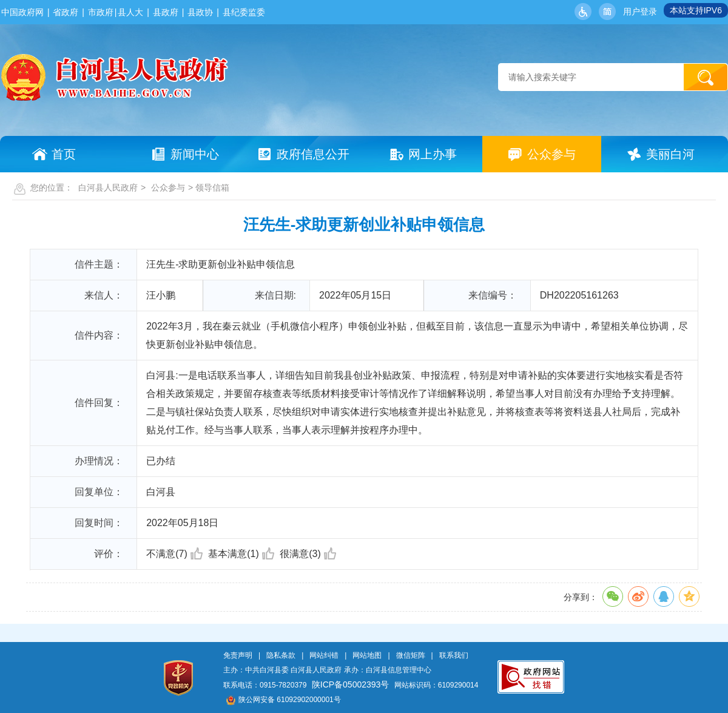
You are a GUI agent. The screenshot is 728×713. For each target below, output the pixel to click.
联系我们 (454, 655)
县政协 (200, 12)
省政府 (66, 12)
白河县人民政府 (108, 188)
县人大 (130, 12)
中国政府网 (22, 12)
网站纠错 (324, 655)
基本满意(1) (241, 554)
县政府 (166, 12)
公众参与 (168, 188)
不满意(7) (174, 554)
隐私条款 (281, 655)
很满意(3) (308, 554)
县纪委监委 (244, 12)
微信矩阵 (411, 655)
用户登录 (640, 12)
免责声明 (238, 655)
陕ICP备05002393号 (351, 684)
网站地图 (367, 655)
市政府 (101, 12)
